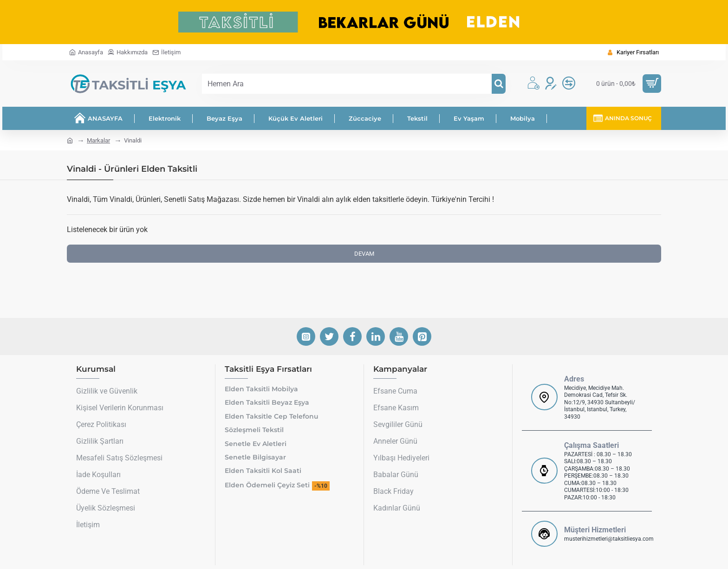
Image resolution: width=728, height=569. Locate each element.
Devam (364, 254)
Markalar (98, 140)
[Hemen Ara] (499, 84)
